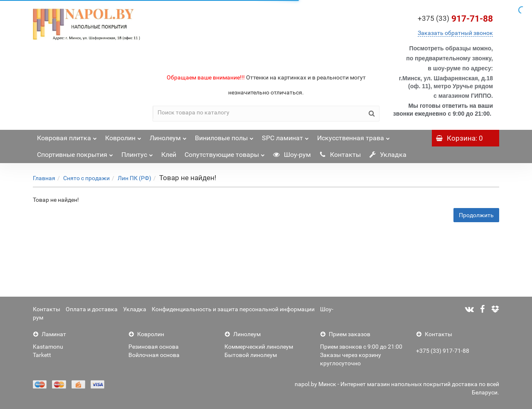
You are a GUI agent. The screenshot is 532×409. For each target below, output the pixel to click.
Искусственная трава (353, 136)
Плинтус (137, 152)
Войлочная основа (154, 355)
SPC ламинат (285, 136)
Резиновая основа (154, 347)
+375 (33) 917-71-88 (443, 351)
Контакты (340, 155)
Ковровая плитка (67, 136)
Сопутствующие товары (225, 152)
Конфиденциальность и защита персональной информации (233, 309)
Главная (44, 178)
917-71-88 (455, 19)
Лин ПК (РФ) (134, 178)
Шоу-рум (292, 155)
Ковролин (123, 136)
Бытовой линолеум (251, 355)
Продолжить (476, 215)
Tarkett (42, 355)
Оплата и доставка (92, 309)
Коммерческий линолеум (259, 347)
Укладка (388, 155)
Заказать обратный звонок (455, 33)
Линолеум (168, 136)
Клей (169, 155)
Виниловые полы (224, 136)
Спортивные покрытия (75, 152)
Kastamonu (48, 347)
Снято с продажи (86, 178)
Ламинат (49, 334)
